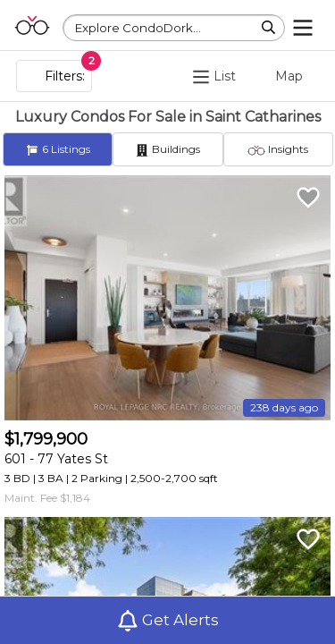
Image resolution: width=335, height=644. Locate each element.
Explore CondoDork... (138, 28)
